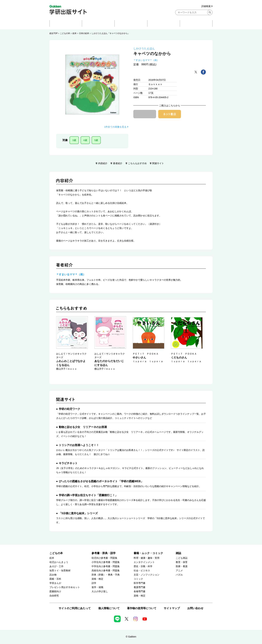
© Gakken (131, 637)
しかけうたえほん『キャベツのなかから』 (111, 33)
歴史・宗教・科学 (143, 566)
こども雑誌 (182, 558)
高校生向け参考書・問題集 (106, 571)
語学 (94, 583)
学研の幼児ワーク (70, 409)
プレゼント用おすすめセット (65, 587)
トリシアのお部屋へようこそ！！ (79, 445)
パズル (179, 575)
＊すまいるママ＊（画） (146, 60)
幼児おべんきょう (59, 562)
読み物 (53, 575)
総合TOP (53, 33)
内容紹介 (103, 163)
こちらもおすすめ (137, 163)
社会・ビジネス (142, 571)
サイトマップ (172, 608)
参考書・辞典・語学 (104, 553)
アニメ (179, 571)
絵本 (75, 33)
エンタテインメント (144, 562)
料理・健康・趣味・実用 (147, 558)
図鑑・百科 (55, 579)
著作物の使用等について (142, 608)
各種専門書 (140, 591)
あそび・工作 (56, 566)
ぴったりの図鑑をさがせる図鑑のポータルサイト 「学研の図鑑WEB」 (101, 481)
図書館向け (55, 591)
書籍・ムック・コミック (148, 553)
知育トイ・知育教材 (60, 571)
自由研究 (54, 596)
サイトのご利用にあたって (75, 608)
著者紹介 (118, 163)
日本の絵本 (84, 33)
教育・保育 (182, 562)
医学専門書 (140, 583)
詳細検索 (207, 6)
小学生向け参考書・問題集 (106, 562)
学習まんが (55, 583)
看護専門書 (140, 587)
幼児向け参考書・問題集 (104, 558)
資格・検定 (97, 579)
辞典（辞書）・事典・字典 (106, 575)
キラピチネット (68, 463)
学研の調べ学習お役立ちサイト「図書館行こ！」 (88, 495)
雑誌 (178, 553)
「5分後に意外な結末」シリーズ (78, 513)
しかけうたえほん (144, 48)
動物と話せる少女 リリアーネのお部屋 (83, 427)
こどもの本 (65, 33)
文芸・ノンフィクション (147, 575)
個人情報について (109, 608)
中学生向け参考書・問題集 (106, 566)
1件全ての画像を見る (116, 127)
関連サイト (158, 163)
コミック (138, 579)
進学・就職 (97, 587)
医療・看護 (182, 566)
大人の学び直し (100, 591)
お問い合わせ (195, 608)
